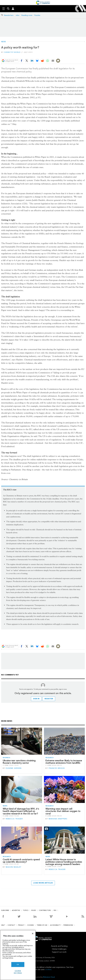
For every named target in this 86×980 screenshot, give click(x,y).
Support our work (59, 952)
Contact (11, 925)
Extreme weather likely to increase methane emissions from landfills (64, 762)
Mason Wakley (14, 867)
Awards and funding (59, 946)
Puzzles (37, 15)
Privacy (21, 925)
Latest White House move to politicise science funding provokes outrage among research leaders (64, 862)
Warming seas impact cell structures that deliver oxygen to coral (63, 811)
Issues (34, 910)
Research (50, 758)
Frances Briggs (57, 768)
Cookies (31, 925)
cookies (48, 969)
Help (3, 925)
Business (6, 758)
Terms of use (42, 925)
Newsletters (9, 15)
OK (18, 964)
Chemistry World (12, 52)
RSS (55, 910)
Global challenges (59, 949)
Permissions (68, 925)
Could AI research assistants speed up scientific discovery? (21, 861)
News (4, 42)
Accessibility (55, 925)
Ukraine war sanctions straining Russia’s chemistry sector (19, 762)
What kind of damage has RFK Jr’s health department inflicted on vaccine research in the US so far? (21, 811)
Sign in (36, 699)
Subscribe (5, 910)
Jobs (17, 15)
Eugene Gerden (14, 768)
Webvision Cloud (49, 977)
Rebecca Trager (14, 819)
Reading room (27, 15)
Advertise (16, 910)
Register (49, 699)
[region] (18, 955)
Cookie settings (18, 972)
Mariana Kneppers (58, 819)
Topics (26, 910)
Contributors (45, 910)
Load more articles (43, 883)
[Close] (33, 934)
